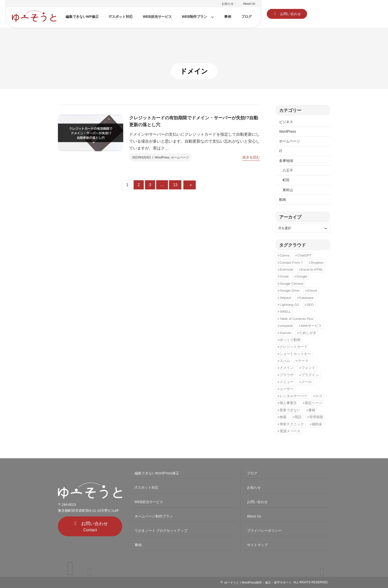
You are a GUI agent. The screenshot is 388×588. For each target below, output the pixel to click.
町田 (286, 180)
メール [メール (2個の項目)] (307, 382)
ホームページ (180, 157)
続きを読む (251, 157)
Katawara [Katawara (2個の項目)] (306, 298)
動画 (283, 200)
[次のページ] (190, 185)
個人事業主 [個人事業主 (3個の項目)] (288, 403)
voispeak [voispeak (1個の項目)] (286, 326)
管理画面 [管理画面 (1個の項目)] (316, 417)
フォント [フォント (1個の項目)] (308, 368)
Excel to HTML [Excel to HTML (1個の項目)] (312, 269)
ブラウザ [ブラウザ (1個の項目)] (287, 375)
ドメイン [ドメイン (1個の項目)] (287, 368)
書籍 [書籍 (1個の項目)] (312, 410)
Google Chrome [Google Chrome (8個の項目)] (291, 284)
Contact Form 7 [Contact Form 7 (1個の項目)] (291, 263)
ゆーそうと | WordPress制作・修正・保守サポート (258, 583)
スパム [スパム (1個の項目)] (285, 361)
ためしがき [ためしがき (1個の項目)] (308, 333)
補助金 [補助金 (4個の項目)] (317, 424)
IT (281, 151)
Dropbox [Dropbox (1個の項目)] (317, 263)
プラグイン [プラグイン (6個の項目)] (310, 375)
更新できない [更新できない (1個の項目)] (290, 410)
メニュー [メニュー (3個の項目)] (287, 382)
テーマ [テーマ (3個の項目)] (303, 361)
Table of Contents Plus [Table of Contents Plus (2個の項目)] (296, 319)
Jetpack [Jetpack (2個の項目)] (285, 298)
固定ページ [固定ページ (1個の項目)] (314, 403)
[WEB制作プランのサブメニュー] (213, 17)
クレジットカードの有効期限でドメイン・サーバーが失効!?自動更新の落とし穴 (194, 121)
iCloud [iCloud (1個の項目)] (312, 291)
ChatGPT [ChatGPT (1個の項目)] (304, 255)
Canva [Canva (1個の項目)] (284, 255)
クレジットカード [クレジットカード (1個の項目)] (293, 347)
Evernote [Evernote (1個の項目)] (286, 269)
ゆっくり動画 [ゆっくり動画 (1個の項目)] (290, 340)
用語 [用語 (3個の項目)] (298, 417)
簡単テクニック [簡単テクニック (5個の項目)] (292, 424)
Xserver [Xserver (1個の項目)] (285, 333)
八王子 (288, 170)
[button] (287, 14)
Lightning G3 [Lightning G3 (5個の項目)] (289, 305)
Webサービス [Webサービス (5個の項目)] (311, 326)
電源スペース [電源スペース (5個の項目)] (290, 431)
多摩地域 (286, 161)
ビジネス (286, 122)
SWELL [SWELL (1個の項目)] (285, 312)
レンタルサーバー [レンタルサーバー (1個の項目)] (293, 396)
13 (175, 185)
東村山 (288, 190)
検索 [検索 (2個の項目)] (283, 417)
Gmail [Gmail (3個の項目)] (284, 276)
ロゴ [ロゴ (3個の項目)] (319, 396)
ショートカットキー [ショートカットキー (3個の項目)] (295, 354)
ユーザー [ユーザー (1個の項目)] (287, 389)
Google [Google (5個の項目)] (302, 276)
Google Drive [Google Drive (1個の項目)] (289, 291)
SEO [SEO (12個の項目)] (310, 305)
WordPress (162, 157)
